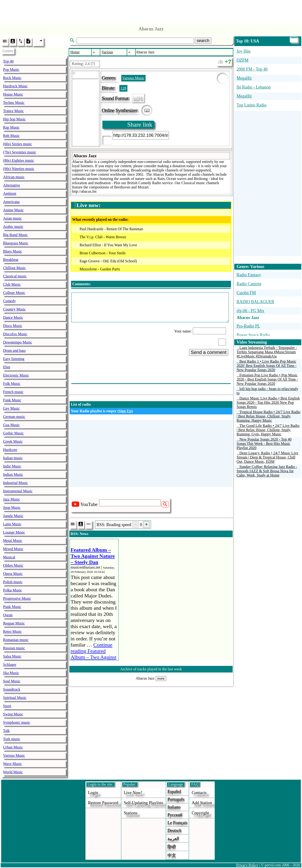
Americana (11, 202)
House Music (13, 94)
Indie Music (12, 466)
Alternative (12, 185)
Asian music (13, 218)
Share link (140, 125)
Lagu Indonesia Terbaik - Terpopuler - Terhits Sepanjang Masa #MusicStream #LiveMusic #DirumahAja (267, 352)
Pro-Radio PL (248, 326)
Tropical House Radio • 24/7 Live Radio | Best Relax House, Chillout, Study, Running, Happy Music (268, 416)
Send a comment (209, 352)
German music (14, 417)
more (161, 679)
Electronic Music (16, 375)
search (203, 41)
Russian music (14, 648)
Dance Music (13, 317)
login (93, 793)
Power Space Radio (253, 335)
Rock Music (12, 78)
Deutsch (174, 830)
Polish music (13, 582)
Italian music (13, 458)
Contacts (199, 793)
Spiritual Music (15, 698)
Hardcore (10, 450)
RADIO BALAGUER (256, 302)
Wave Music (13, 764)
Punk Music (12, 607)
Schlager (10, 665)
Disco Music (13, 326)
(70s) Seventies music (20, 152)
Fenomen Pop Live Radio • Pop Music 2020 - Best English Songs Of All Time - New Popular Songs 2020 (267, 379)
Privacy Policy (247, 865)
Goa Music (11, 425)
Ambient (10, 194)
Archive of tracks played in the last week (151, 669)
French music (13, 392)
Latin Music (12, 524)
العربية (173, 838)
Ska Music (11, 673)
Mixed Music (13, 549)
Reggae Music (14, 623)
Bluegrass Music (16, 243)
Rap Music (11, 127)
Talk (6, 731)
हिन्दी (172, 847)
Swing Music (13, 714)
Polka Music (13, 590)
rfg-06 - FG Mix (251, 311)
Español (174, 791)
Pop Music (11, 70)
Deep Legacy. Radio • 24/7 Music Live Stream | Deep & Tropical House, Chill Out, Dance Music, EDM (267, 457)
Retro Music (13, 632)
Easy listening (14, 359)
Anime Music (13, 210)
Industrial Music (15, 483)
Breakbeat (11, 260)
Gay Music (11, 408)
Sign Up (125, 411)
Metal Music (13, 541)
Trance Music (13, 111)
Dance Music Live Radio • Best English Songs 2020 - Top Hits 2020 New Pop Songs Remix (268, 402)
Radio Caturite (249, 284)
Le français (177, 823)
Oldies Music (13, 565)
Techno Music (14, 103)
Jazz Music (12, 499)
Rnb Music (11, 136)
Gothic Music (13, 433)
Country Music (14, 309)
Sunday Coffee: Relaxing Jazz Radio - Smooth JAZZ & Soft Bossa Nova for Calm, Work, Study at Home (267, 471)
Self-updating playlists (144, 803)
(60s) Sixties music (18, 144)
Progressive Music (17, 598)
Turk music (12, 739)
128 (123, 88)
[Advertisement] (151, 11)
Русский (175, 815)
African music (14, 177)
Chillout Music (14, 268)
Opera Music (13, 574)
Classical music (15, 276)
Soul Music (12, 681)
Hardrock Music (15, 86)
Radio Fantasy (249, 275)
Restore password (103, 803)
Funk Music (12, 400)
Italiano (174, 807)
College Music (14, 293)
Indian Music (13, 474)
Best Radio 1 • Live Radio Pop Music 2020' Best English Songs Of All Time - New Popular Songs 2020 (267, 366)
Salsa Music (12, 656)
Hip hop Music (14, 119)
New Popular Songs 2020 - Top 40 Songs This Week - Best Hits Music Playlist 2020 (264, 444)
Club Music (12, 284)
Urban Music (13, 747)
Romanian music (16, 640)
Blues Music (13, 251)
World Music (13, 772)
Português (176, 799)
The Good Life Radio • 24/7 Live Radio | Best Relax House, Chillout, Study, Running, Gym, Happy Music (268, 430)
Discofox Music (15, 334)
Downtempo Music (18, 342)
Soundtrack (12, 689)
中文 (172, 855)
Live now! (133, 793)
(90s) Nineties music (19, 169)
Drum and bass (14, 351)
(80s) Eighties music (19, 160)
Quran (8, 615)
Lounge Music (14, 532)
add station (202, 803)
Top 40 (8, 61)
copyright (200, 813)
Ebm (7, 367)
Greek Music (13, 441)
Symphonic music (17, 722)
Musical (9, 557)
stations (131, 813)
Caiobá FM (246, 293)
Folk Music (12, 384)
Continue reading (93, 654)
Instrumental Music (18, 491)
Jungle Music (13, 516)
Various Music (14, 755)
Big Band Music (15, 235)
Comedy (9, 301)
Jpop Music (12, 508)
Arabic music (13, 227)
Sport (7, 706)
